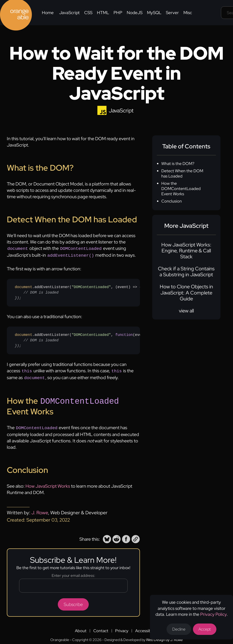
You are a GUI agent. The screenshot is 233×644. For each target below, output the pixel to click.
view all (186, 311)
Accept (205, 629)
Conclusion (172, 201)
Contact (101, 628)
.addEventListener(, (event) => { (77, 292)
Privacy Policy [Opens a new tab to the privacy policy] (213, 614)
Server (172, 13)
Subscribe (73, 602)
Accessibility (146, 628)
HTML (103, 13)
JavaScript (69, 13)
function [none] (124, 334)
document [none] (24, 286)
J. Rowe (40, 510)
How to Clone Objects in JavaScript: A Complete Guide (186, 293)
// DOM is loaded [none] (41, 292)
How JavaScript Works (48, 483)
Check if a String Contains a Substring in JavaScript (186, 272)
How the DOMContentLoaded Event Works (181, 189)
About (81, 628)
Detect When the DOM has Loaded (182, 173)
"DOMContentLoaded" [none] (91, 286)
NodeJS (135, 13)
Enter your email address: (73, 573)
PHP (118, 13)
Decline (179, 629)
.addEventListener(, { (77, 340)
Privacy (122, 628)
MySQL (154, 13)
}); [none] (18, 297)
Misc (188, 13)
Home (48, 13)
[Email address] (73, 583)
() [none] (133, 334)
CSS (88, 13)
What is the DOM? (178, 164)
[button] (107, 536)
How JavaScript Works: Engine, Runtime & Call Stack (186, 251)
